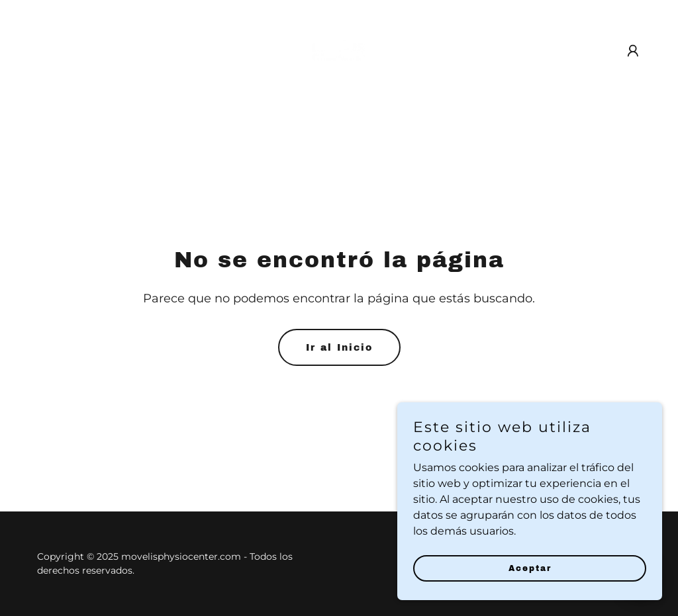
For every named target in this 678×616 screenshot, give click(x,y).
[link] (339, 50)
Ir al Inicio (339, 348)
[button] (633, 51)
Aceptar (530, 587)
